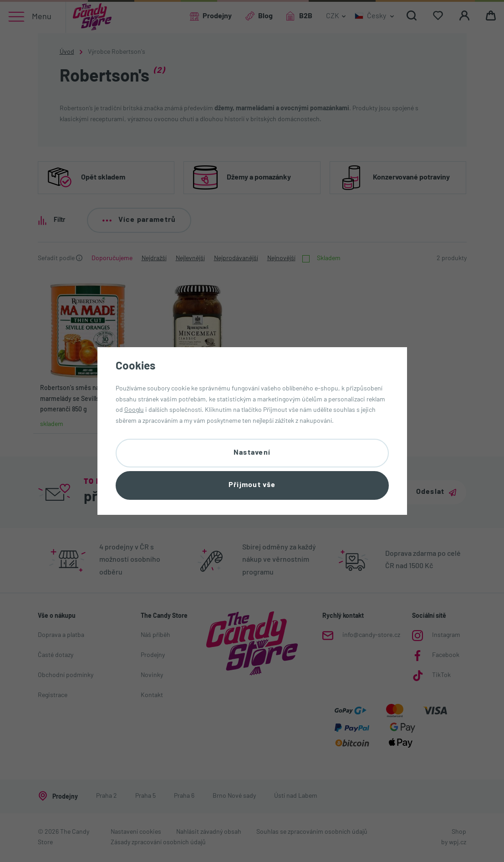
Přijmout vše (252, 485)
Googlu (134, 410)
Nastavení (252, 453)
